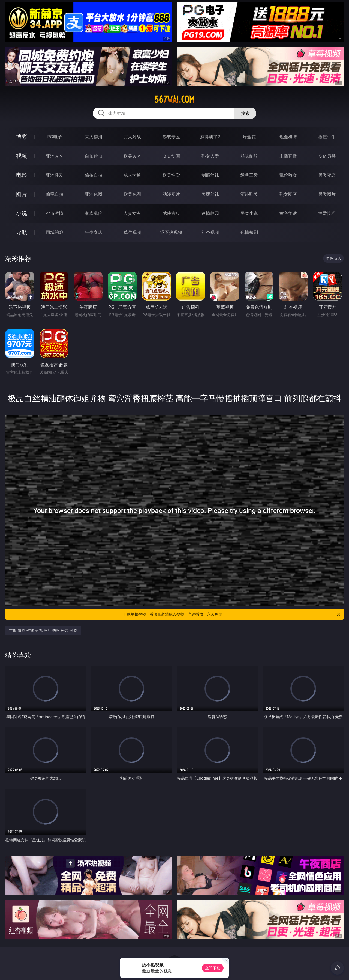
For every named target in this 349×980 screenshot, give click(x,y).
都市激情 (55, 213)
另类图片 (327, 194)
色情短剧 (249, 232)
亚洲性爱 (55, 175)
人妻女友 (132, 213)
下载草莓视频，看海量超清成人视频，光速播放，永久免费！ (232, 614)
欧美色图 (132, 194)
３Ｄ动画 (171, 156)
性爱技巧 (327, 213)
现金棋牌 (288, 137)
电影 (22, 175)
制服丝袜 (210, 175)
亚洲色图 (94, 194)
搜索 (245, 113)
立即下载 (213, 968)
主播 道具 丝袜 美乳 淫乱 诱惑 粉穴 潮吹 (43, 630)
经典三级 (249, 175)
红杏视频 (210, 232)
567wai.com (174, 99)
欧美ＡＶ (132, 156)
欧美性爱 (171, 175)
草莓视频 (132, 232)
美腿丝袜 (210, 194)
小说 (22, 213)
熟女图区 (288, 194)
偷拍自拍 (94, 175)
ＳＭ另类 (327, 156)
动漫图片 (171, 194)
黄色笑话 (288, 213)
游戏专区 (171, 137)
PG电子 (54, 137)
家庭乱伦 (94, 213)
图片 (22, 194)
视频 (22, 156)
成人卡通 (132, 175)
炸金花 (249, 137)
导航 (22, 232)
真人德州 (94, 137)
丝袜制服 (249, 156)
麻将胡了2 (210, 137)
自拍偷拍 (94, 156)
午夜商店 (94, 232)
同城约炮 (55, 232)
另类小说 (249, 213)
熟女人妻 (210, 156)
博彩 (22, 137)
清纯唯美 (249, 194)
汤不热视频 (171, 232)
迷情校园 (210, 213)
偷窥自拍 (55, 194)
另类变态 (327, 175)
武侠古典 (171, 213)
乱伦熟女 (288, 175)
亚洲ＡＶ (55, 156)
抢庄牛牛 (327, 137)
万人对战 (132, 137)
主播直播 (288, 156)
